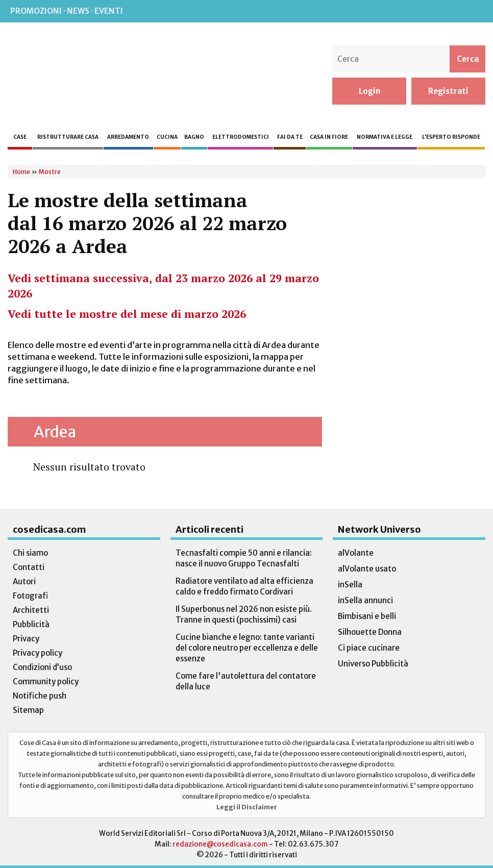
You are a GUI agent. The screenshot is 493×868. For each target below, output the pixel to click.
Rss (369, 11)
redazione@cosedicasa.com (220, 844)
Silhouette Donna (370, 632)
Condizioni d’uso (42, 667)
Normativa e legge (385, 137)
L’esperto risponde (451, 137)
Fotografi (30, 596)
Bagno (194, 137)
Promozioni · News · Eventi (67, 11)
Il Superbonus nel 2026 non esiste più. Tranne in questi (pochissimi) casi (244, 614)
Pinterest (431, 11)
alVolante (356, 553)
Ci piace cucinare (369, 648)
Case (20, 137)
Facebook (389, 11)
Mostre (50, 172)
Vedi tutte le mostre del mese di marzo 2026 (127, 314)
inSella (350, 585)
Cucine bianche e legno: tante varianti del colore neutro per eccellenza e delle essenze (247, 648)
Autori (24, 581)
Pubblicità (31, 624)
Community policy (46, 681)
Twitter (453, 11)
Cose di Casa (73, 75)
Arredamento (128, 137)
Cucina (167, 137)
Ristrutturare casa (68, 137)
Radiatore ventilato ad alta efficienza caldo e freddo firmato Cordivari (244, 586)
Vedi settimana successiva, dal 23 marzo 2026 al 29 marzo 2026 (163, 286)
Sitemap (28, 710)
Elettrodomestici (241, 137)
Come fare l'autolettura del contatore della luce (246, 681)
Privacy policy (38, 653)
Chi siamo (30, 553)
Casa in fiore (329, 137)
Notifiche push (40, 696)
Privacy (26, 639)
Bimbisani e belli (367, 616)
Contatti (29, 567)
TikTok (474, 11)
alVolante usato (367, 569)
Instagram (410, 11)
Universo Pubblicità (373, 664)
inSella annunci (365, 600)
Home (21, 172)
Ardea (55, 432)
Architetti (31, 610)
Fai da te (290, 137)
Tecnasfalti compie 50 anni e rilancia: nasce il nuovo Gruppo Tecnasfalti (244, 558)
